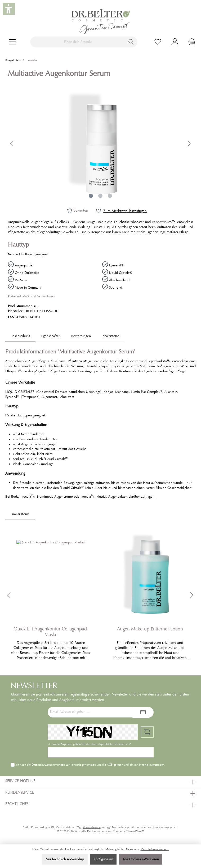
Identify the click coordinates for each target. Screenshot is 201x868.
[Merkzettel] (158, 42)
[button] (9, 9)
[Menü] (12, 42)
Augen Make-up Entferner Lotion (150, 629)
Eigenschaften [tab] (51, 336)
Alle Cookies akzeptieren (141, 859)
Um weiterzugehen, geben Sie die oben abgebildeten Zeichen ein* (90, 744)
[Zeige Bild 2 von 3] (100, 196)
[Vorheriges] (12, 144)
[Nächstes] (189, 144)
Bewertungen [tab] (81, 336)
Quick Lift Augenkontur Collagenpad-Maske (51, 632)
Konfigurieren (103, 859)
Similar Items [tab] (20, 514)
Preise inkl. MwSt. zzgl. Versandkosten (32, 296)
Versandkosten (92, 827)
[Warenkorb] (190, 42)
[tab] (20, 336)
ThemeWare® (135, 831)
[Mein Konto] (175, 42)
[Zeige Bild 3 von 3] (110, 196)
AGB (110, 765)
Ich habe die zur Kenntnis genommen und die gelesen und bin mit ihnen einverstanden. (90, 765)
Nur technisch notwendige (65, 859)
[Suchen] (131, 42)
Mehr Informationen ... (155, 849)
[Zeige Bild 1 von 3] (91, 196)
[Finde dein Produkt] (78, 42)
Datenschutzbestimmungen (48, 765)
